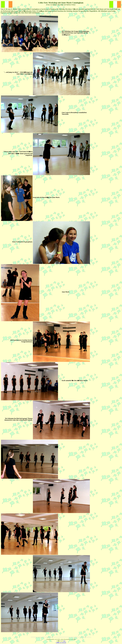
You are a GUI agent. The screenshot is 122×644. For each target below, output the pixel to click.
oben (64, 641)
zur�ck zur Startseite (61, 643)
